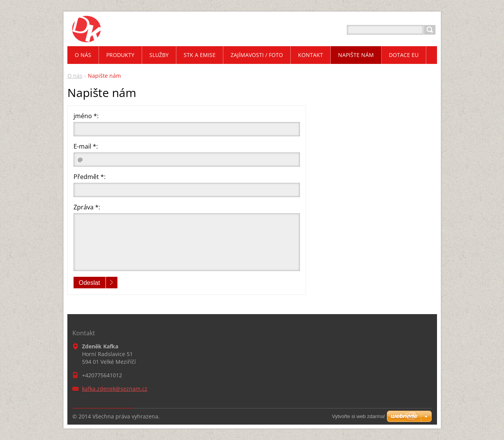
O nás (75, 76)
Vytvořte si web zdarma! (358, 416)
